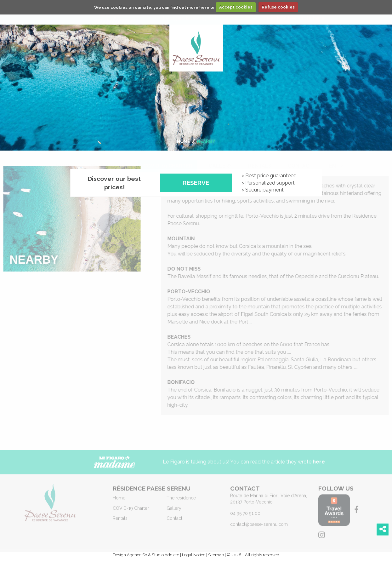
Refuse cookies (278, 7)
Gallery (220, 160)
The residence (107, 160)
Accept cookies (236, 7)
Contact (300, 160)
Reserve (196, 183)
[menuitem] (63, 160)
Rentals (260, 160)
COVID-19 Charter (168, 160)
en (332, 160)
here (319, 464)
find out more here (190, 7)
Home (63, 160)
